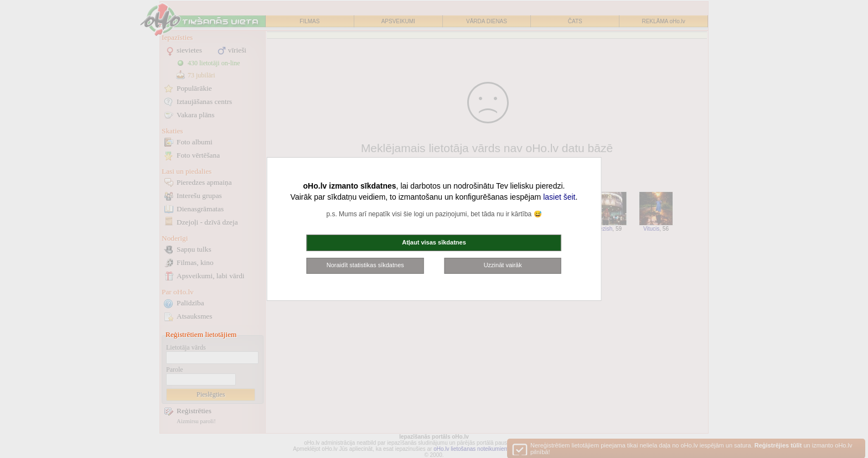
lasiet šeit (559, 197)
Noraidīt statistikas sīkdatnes (365, 265)
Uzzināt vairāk (503, 265)
